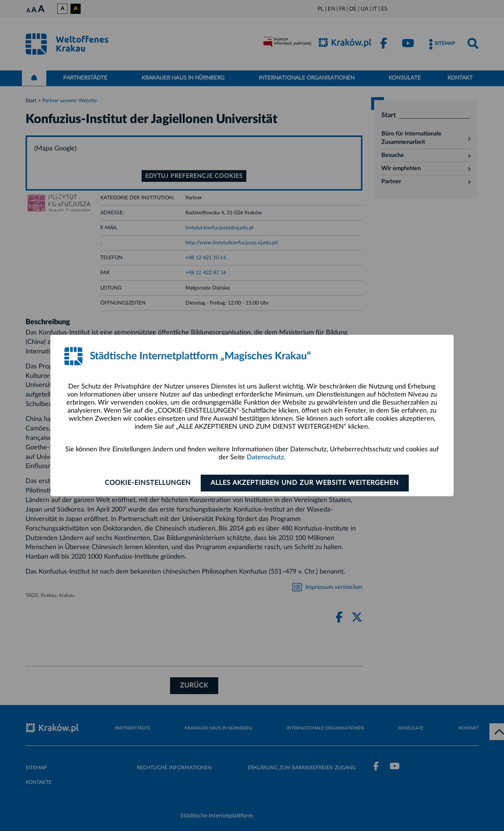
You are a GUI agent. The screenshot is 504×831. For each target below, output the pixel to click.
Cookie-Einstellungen (148, 483)
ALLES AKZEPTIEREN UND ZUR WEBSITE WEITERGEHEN (305, 483)
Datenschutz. (266, 457)
